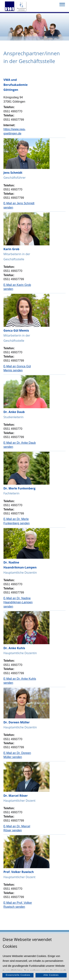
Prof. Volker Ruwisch (19, 872)
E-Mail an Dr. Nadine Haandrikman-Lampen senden (18, 602)
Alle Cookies (51, 975)
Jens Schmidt (13, 173)
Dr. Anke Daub (14, 412)
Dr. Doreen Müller (17, 722)
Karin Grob (11, 249)
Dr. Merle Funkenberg (20, 488)
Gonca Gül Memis (16, 330)
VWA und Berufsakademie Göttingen (16, 85)
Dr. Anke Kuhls (14, 648)
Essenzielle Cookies (18, 975)
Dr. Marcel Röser (16, 796)
